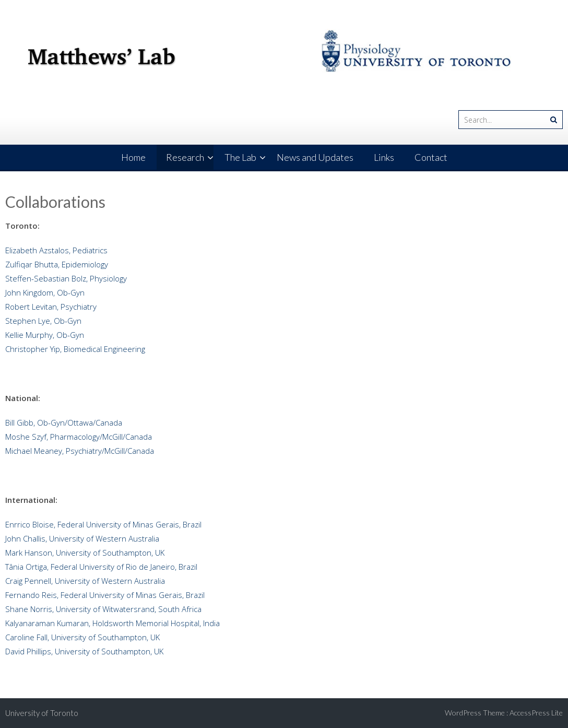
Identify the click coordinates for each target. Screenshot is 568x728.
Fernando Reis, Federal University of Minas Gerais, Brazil (105, 595)
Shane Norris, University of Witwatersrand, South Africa (103, 609)
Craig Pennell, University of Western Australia (85, 581)
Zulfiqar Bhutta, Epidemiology (57, 264)
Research (185, 157)
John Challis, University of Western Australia (82, 538)
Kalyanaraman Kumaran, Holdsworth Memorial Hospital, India (113, 623)
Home (133, 157)
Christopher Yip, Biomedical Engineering (75, 349)
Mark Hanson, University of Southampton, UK (85, 553)
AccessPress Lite (536, 713)
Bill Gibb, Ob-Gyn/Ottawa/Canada (64, 422)
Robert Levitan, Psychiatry (51, 307)
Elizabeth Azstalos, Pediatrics (56, 250)
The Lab (240, 157)
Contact (431, 157)
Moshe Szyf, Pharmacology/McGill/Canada (79, 437)
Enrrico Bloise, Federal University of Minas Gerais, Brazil (104, 524)
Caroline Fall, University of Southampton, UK (82, 637)
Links (384, 157)
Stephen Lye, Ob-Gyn (43, 321)
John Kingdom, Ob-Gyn (45, 292)
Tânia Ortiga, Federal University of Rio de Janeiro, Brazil (105, 567)
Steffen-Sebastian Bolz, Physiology (66, 278)
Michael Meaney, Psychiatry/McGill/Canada (80, 451)
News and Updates (315, 157)
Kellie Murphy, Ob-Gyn (45, 335)
